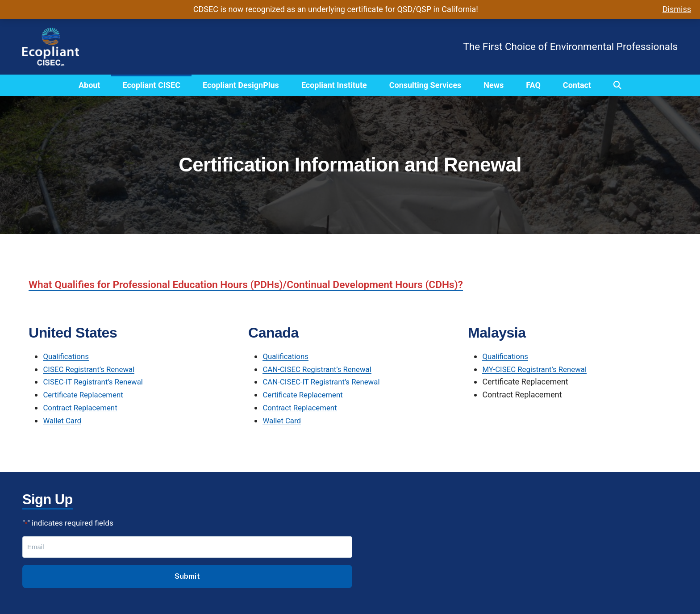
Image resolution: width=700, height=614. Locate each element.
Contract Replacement (83, 407)
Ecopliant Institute (334, 85)
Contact (577, 85)
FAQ (533, 85)
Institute (213, 563)
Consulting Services (425, 85)
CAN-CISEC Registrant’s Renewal (321, 369)
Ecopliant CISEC (151, 85)
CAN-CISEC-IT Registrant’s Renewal (325, 382)
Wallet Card (63, 420)
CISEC (210, 537)
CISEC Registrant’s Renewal (92, 369)
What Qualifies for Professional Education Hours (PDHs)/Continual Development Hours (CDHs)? (258, 284)
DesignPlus (219, 550)
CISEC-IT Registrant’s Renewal (96, 382)
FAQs (208, 576)
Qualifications (67, 356)
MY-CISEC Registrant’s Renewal (538, 369)
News (494, 85)
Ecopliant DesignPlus (241, 85)
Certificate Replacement (86, 395)
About (90, 85)
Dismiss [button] (677, 9)
